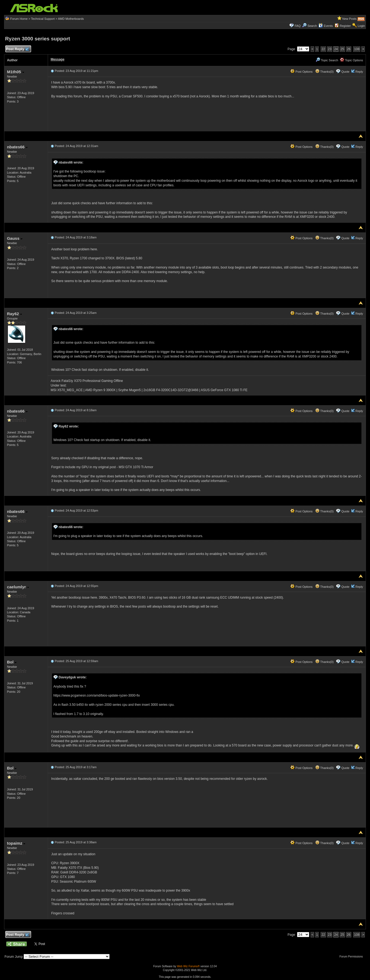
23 (330, 49)
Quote (345, 72)
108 (357, 49)
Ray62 (15, 314)
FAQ (298, 26)
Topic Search (327, 60)
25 (342, 49)
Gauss (15, 238)
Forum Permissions (352, 957)
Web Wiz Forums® (188, 966)
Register (345, 26)
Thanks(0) (324, 72)
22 (323, 49)
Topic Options (352, 60)
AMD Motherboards (71, 19)
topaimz (16, 843)
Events (326, 26)
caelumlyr (18, 587)
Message (58, 59)
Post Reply (17, 49)
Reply (359, 72)
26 (349, 49)
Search (312, 26)
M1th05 (16, 72)
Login (361, 26)
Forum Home (19, 19)
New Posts (350, 19)
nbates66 (17, 147)
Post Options (301, 72)
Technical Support (43, 19)
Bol (12, 662)
